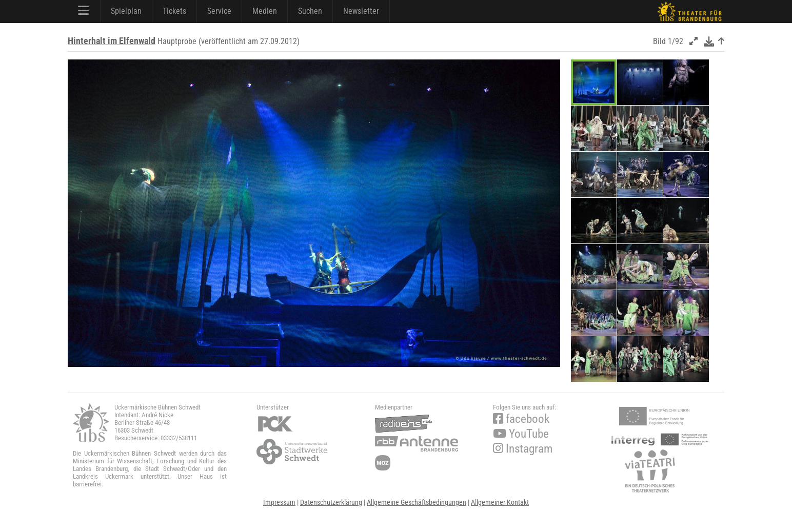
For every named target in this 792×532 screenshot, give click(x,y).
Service (219, 11)
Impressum (279, 502)
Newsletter (361, 11)
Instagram (523, 449)
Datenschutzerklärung (331, 502)
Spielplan (126, 11)
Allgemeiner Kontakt (500, 502)
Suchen (310, 11)
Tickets (174, 11)
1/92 (676, 41)
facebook (521, 419)
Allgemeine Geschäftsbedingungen (417, 502)
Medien (265, 11)
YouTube (521, 434)
